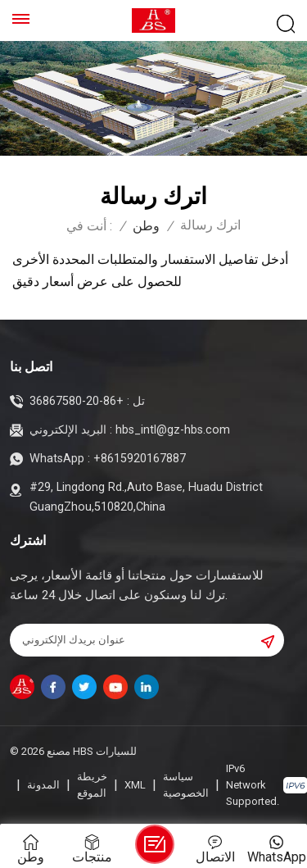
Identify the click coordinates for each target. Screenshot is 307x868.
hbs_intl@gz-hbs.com (173, 430)
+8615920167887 (140, 459)
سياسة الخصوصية (186, 785)
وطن (146, 226)
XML (135, 785)
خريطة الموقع (92, 785)
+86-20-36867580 (77, 401)
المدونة (43, 785)
